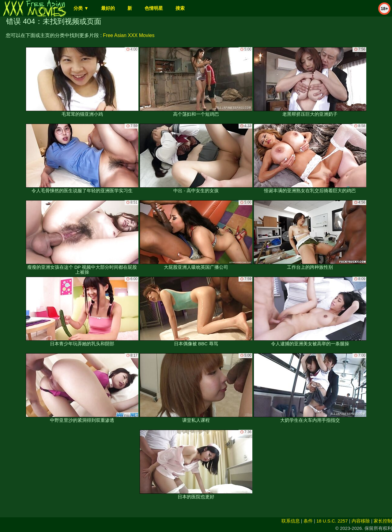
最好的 (108, 8)
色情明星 (154, 8)
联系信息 (291, 521)
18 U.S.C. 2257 (332, 521)
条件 (308, 521)
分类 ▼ (81, 8)
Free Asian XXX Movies (129, 35)
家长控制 (383, 521)
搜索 (180, 8)
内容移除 (361, 521)
